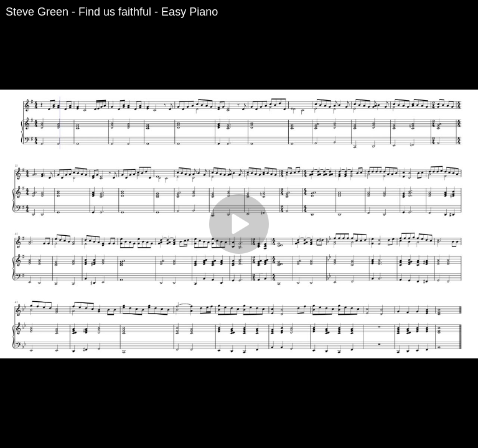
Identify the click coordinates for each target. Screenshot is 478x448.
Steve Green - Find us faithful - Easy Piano (112, 12)
